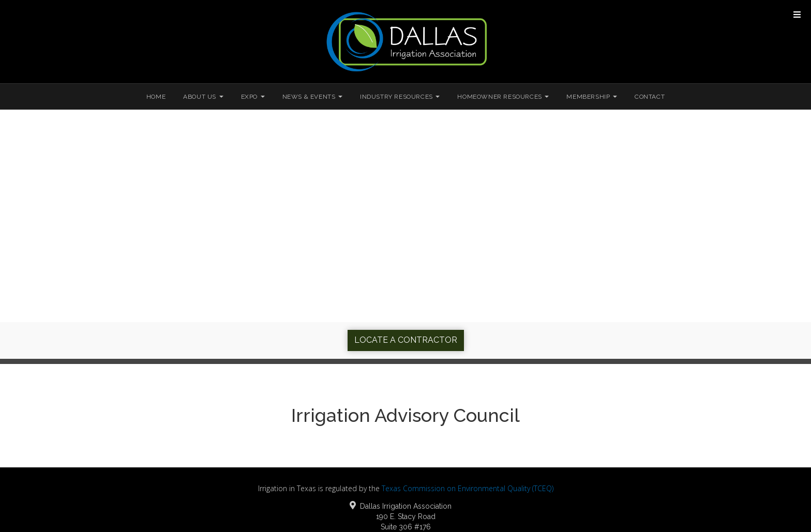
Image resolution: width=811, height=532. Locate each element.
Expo (253, 97)
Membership (592, 97)
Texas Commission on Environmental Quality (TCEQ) (468, 488)
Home (156, 97)
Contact (650, 97)
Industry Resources (400, 97)
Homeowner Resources (503, 97)
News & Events (312, 97)
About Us (203, 97)
